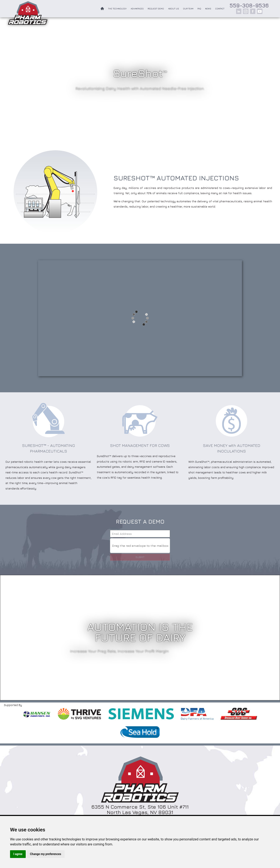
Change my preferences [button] (45, 854)
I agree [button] (18, 854)
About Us (174, 9)
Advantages (137, 9)
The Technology (117, 9)
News (208, 9)
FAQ (199, 9)
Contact (220, 9)
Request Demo (156, 9)
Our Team (188, 9)
